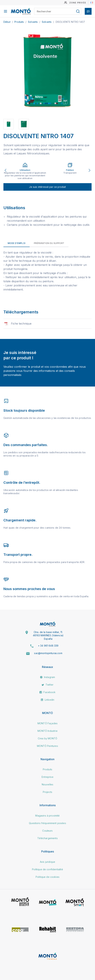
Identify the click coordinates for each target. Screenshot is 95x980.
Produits (19, 22)
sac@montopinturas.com (48, 653)
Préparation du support (49, 243)
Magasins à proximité (47, 816)
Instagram (48, 677)
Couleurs (47, 831)
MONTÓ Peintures (47, 746)
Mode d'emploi (17, 243)
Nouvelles (47, 784)
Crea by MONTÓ (47, 738)
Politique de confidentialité (47, 869)
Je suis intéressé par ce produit (47, 187)
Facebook (47, 692)
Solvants (33, 22)
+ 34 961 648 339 (48, 646)
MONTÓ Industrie (47, 731)
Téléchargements (47, 838)
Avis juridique (47, 862)
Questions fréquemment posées (47, 823)
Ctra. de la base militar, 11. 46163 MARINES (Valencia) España (48, 635)
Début (7, 22)
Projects (47, 792)
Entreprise (47, 777)
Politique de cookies (47, 877)
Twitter (47, 685)
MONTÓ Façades (47, 723)
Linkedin (47, 700)
